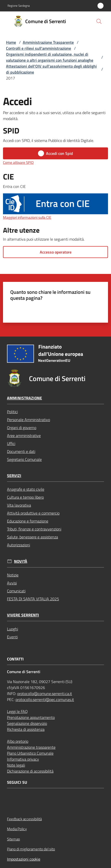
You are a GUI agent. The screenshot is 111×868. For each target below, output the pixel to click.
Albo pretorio (18, 741)
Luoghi (12, 629)
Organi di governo (22, 428)
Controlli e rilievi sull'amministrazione (38, 48)
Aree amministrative (24, 435)
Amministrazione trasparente (31, 747)
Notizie (13, 575)
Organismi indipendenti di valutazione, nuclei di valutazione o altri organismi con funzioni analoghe (50, 57)
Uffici (11, 443)
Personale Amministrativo (28, 420)
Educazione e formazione (28, 521)
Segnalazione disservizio (27, 723)
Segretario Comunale (24, 459)
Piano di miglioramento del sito (31, 849)
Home (11, 42)
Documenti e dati (21, 451)
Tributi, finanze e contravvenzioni (34, 529)
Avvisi (12, 583)
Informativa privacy (23, 759)
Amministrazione (24, 398)
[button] (99, 21)
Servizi (14, 476)
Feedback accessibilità (24, 819)
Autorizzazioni (18, 545)
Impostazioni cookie (24, 859)
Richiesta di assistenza (26, 729)
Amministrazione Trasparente (48, 42)
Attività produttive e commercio (33, 513)
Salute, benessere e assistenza (32, 537)
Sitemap (13, 839)
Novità (21, 561)
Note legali (16, 765)
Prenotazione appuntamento (31, 717)
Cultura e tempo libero (25, 497)
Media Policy (17, 829)
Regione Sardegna (19, 6)
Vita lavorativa (19, 505)
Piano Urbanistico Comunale (30, 753)
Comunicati (16, 591)
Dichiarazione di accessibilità (30, 771)
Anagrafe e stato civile (26, 489)
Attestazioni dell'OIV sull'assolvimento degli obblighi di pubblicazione (51, 69)
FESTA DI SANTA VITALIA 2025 (33, 599)
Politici (12, 412)
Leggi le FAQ (17, 711)
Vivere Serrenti (23, 615)
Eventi (12, 637)
